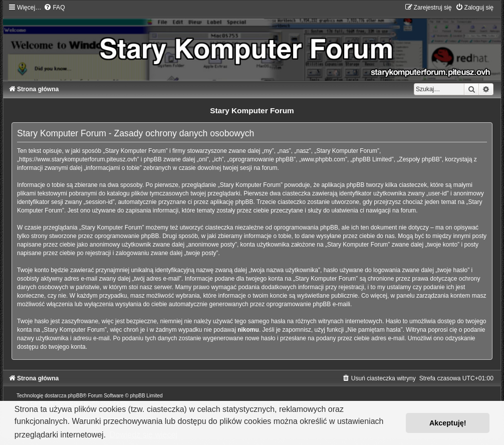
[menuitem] (54, 8)
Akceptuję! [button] (448, 423)
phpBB (75, 396)
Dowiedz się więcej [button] (144, 435)
